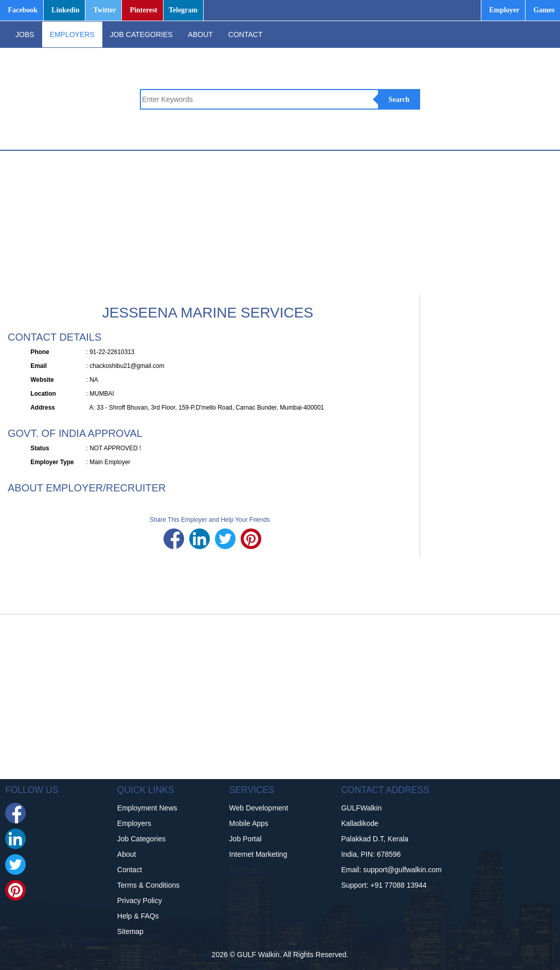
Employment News (147, 808)
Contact (130, 870)
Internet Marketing (258, 854)
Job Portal (246, 839)
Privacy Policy (140, 901)
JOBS (25, 34)
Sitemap (130, 931)
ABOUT (201, 34)
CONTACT (246, 34)
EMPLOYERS (72, 34)
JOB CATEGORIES (141, 34)
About (127, 854)
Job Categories (141, 839)
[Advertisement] (277, 223)
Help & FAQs (138, 916)
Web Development (259, 808)
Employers (134, 823)
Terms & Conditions (148, 885)
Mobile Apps (249, 823)
